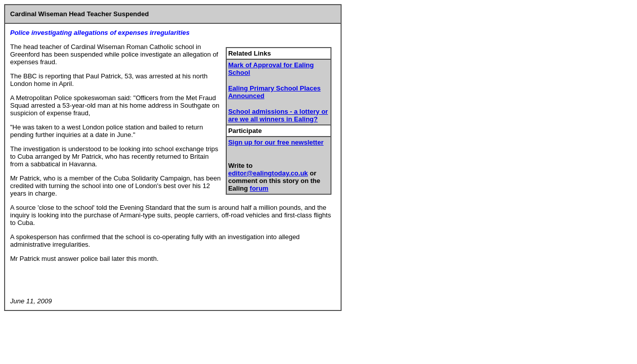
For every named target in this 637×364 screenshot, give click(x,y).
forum (259, 188)
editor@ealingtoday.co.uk (268, 173)
